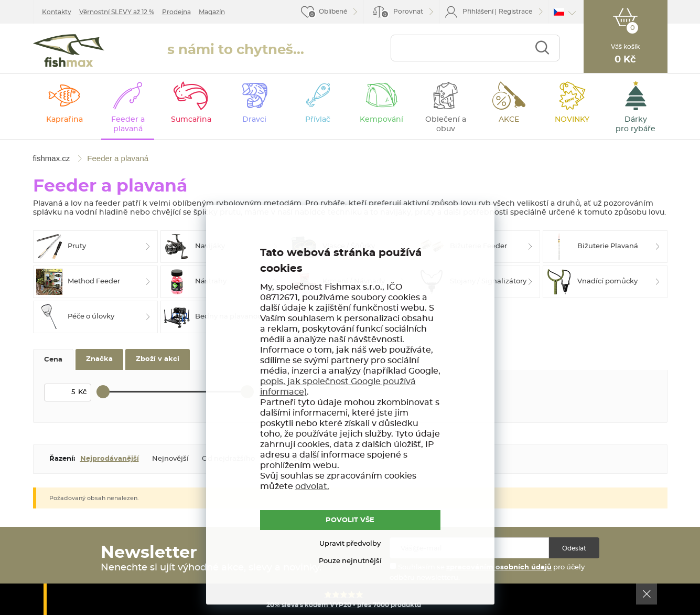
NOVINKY (572, 120)
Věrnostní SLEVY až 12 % (117, 12)
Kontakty (57, 12)
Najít (542, 48)
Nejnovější (170, 459)
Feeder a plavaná (128, 124)
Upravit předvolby (350, 544)
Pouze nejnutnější (350, 561)
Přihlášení (478, 12)
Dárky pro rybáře (636, 124)
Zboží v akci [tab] (158, 359)
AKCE (509, 120)
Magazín (212, 12)
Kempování (381, 120)
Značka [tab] (99, 359)
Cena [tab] (53, 360)
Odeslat (574, 548)
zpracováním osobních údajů (499, 568)
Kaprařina (64, 120)
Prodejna (176, 12)
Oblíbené (333, 12)
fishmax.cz (69, 51)
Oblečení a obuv (446, 124)
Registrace (515, 12)
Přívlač (318, 120)
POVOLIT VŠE (350, 520)
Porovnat (402, 13)
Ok (647, 594)
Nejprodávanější (110, 459)
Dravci (254, 120)
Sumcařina (191, 120)
